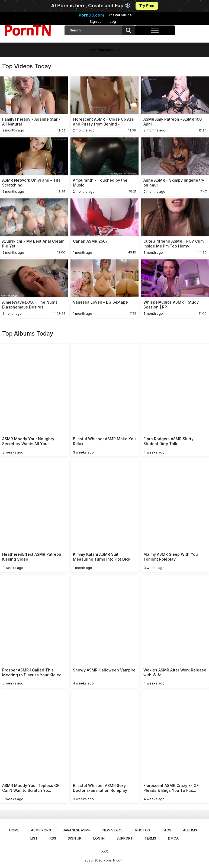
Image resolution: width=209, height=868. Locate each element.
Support (125, 838)
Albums (190, 830)
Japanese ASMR (77, 830)
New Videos (113, 830)
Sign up (96, 22)
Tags (167, 830)
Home (14, 830)
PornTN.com (113, 860)
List (34, 838)
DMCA (173, 838)
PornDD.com (91, 15)
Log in (115, 22)
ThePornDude (120, 15)
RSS (53, 838)
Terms (150, 838)
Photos (143, 830)
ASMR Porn (41, 830)
